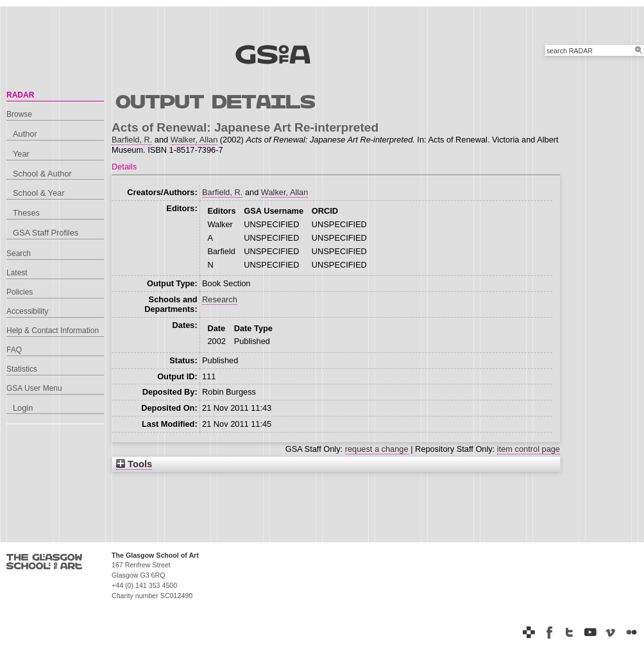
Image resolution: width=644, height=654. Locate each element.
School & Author (42, 174)
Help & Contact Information (53, 331)
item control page (529, 449)
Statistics (22, 369)
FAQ (14, 350)
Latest (17, 273)
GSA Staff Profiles (46, 233)
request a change (377, 449)
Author (25, 134)
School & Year (38, 193)
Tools (134, 464)
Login (23, 408)
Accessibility (27, 311)
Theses (26, 213)
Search (19, 254)
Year (21, 154)
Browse (19, 114)
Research (220, 299)
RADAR (20, 95)
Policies (20, 292)
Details (124, 167)
